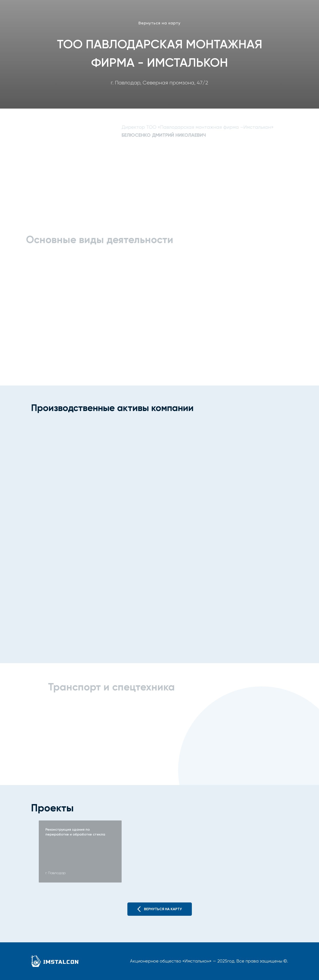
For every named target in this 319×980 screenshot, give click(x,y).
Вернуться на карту (159, 23)
